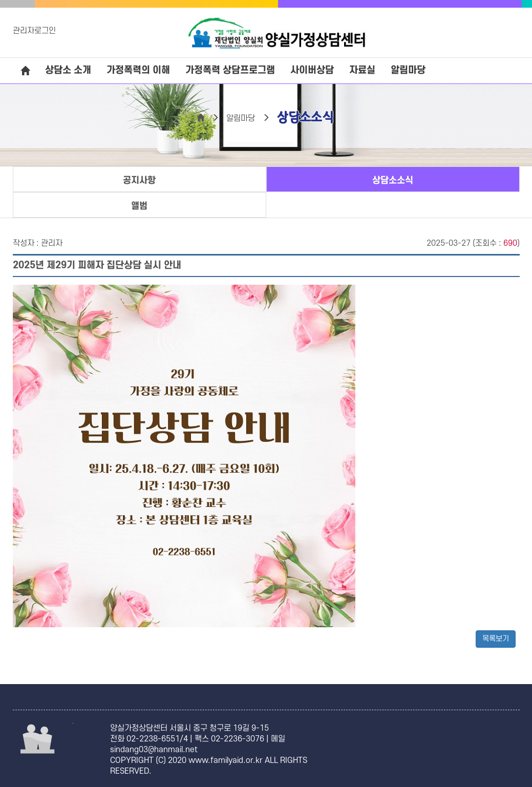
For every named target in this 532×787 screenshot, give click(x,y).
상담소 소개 (68, 70)
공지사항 (139, 180)
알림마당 (408, 70)
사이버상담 (312, 70)
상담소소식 (393, 180)
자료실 (362, 70)
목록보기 (496, 639)
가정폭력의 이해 (138, 70)
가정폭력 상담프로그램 (230, 70)
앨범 (139, 206)
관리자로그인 (34, 31)
